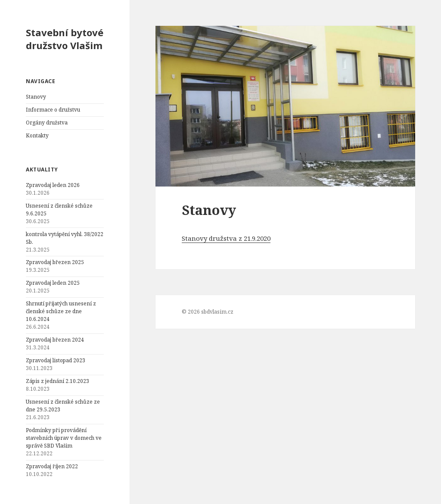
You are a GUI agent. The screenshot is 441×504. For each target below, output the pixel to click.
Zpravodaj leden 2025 (53, 283)
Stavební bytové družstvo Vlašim (65, 39)
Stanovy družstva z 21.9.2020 (226, 238)
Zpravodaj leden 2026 (53, 185)
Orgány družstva (47, 123)
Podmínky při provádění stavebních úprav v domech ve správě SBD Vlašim (64, 438)
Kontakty (37, 135)
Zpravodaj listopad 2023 (56, 360)
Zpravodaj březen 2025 (55, 262)
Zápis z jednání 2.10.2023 (57, 381)
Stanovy (36, 97)
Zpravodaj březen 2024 (55, 340)
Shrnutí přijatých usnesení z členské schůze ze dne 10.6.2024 (61, 311)
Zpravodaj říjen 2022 (52, 466)
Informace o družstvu (53, 110)
